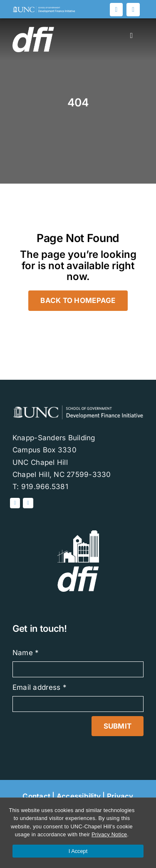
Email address (40, 687)
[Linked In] (116, 10)
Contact (36, 796)
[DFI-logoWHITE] (33, 30)
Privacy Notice (109, 834)
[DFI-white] (78, 534)
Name (26, 653)
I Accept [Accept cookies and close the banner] (78, 851)
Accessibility (79, 796)
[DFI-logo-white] (44, 9)
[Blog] (133, 10)
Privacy (120, 796)
